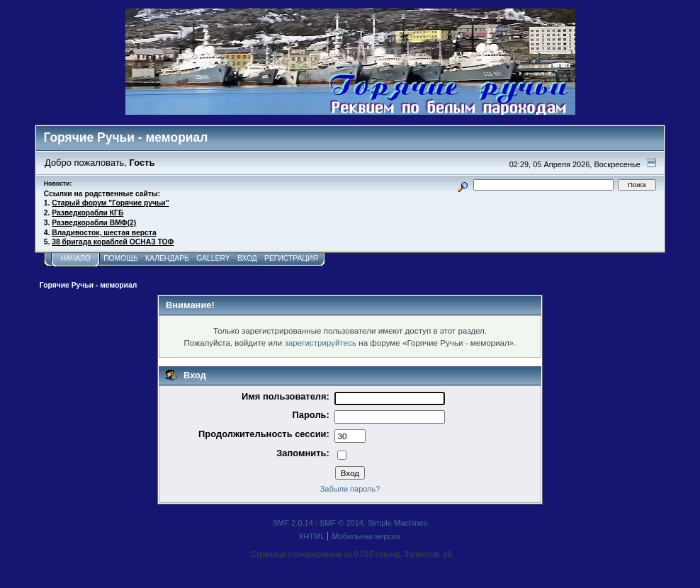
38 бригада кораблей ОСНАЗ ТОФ (113, 242)
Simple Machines (397, 523)
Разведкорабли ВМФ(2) (94, 223)
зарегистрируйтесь (320, 343)
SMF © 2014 (341, 523)
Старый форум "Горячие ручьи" (110, 203)
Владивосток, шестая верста (104, 233)
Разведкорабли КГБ (87, 213)
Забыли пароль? (350, 489)
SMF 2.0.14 (293, 523)
